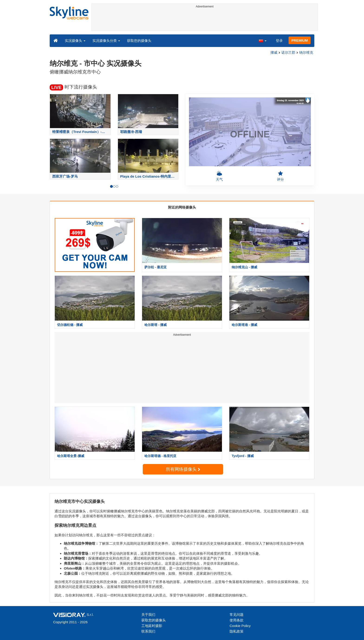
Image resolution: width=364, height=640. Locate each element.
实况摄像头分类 (106, 41)
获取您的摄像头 (139, 41)
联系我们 (148, 631)
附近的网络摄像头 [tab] (182, 207)
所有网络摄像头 (183, 469)
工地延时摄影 (152, 626)
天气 (219, 176)
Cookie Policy (240, 626)
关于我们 (148, 615)
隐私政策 (237, 631)
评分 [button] (280, 176)
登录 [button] (279, 41)
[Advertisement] (205, 20)
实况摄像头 (75, 41)
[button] (263, 40)
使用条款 (237, 620)
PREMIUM (300, 40)
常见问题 (237, 615)
